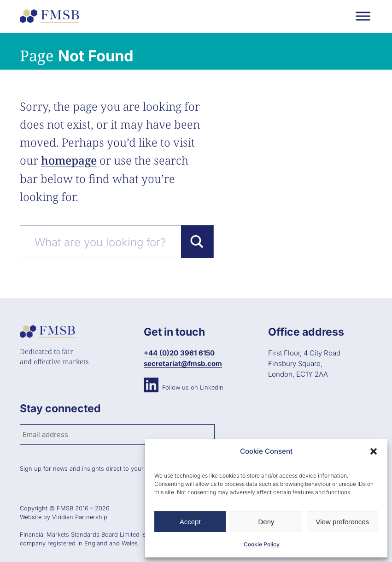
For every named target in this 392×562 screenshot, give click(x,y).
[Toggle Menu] (363, 16)
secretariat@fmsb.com (183, 364)
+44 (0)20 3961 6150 (179, 353)
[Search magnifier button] (197, 242)
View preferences (343, 522)
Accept (190, 522)
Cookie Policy (262, 544)
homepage (69, 160)
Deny (266, 522)
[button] (374, 451)
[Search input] (106, 242)
